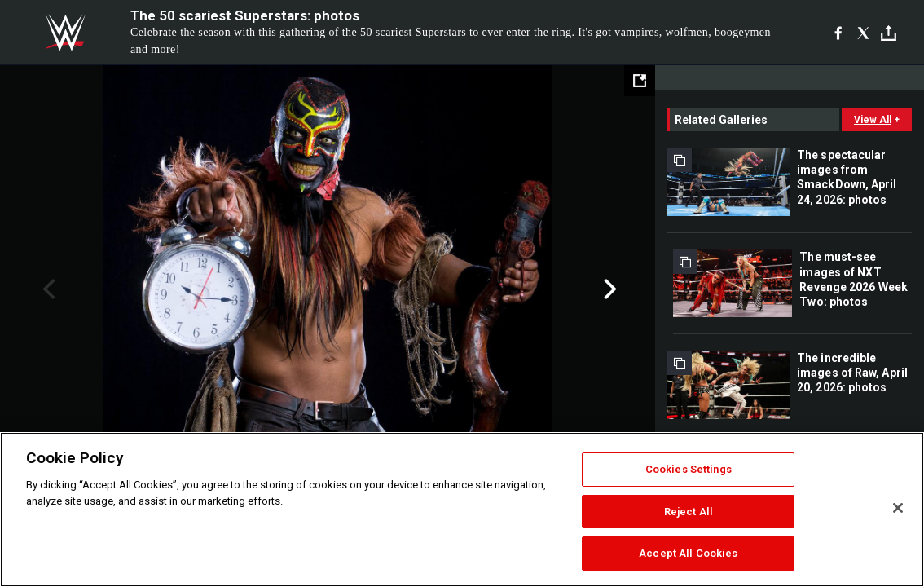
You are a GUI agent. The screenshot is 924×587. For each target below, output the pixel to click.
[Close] (898, 508)
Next (608, 289)
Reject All (689, 512)
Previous (47, 289)
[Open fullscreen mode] (640, 81)
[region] (462, 510)
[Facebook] (838, 33)
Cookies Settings (689, 469)
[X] (863, 33)
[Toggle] (889, 33)
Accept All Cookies (688, 553)
